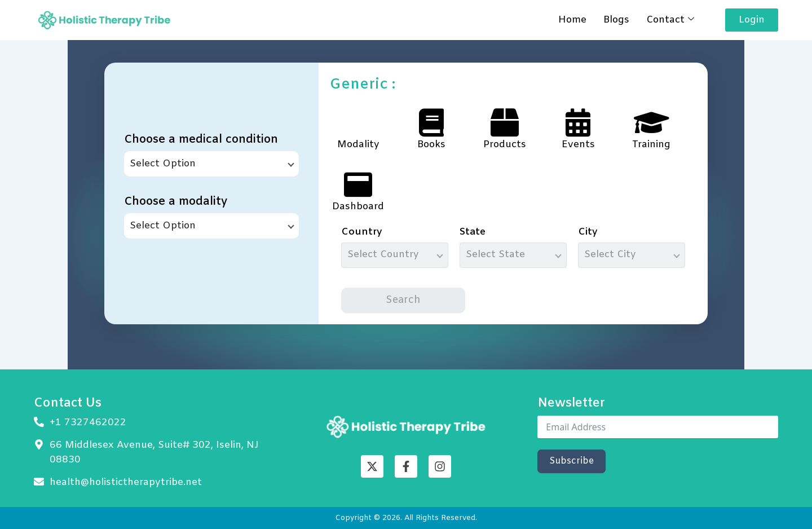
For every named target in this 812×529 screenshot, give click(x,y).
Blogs (616, 20)
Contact (670, 20)
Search (403, 300)
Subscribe (572, 461)
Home (572, 20)
